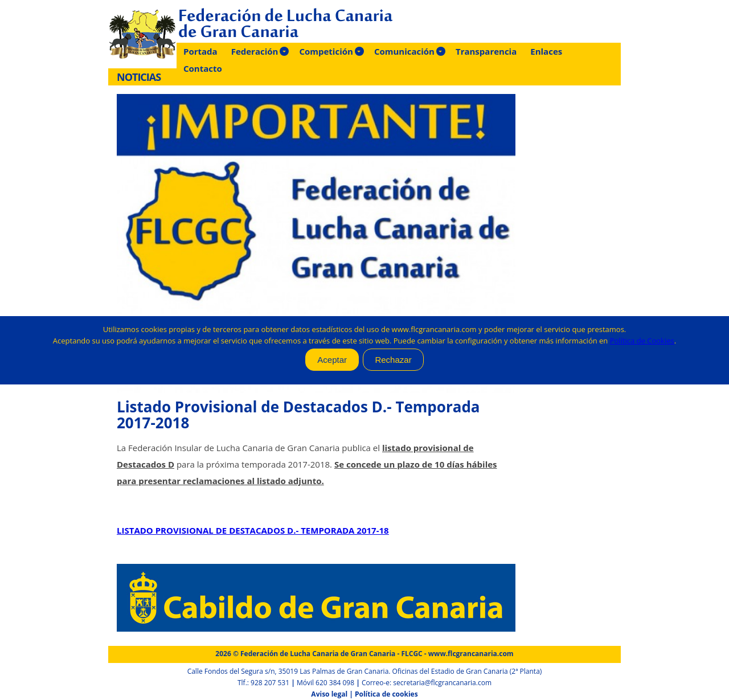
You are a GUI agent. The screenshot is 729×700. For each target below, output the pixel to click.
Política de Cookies (642, 341)
